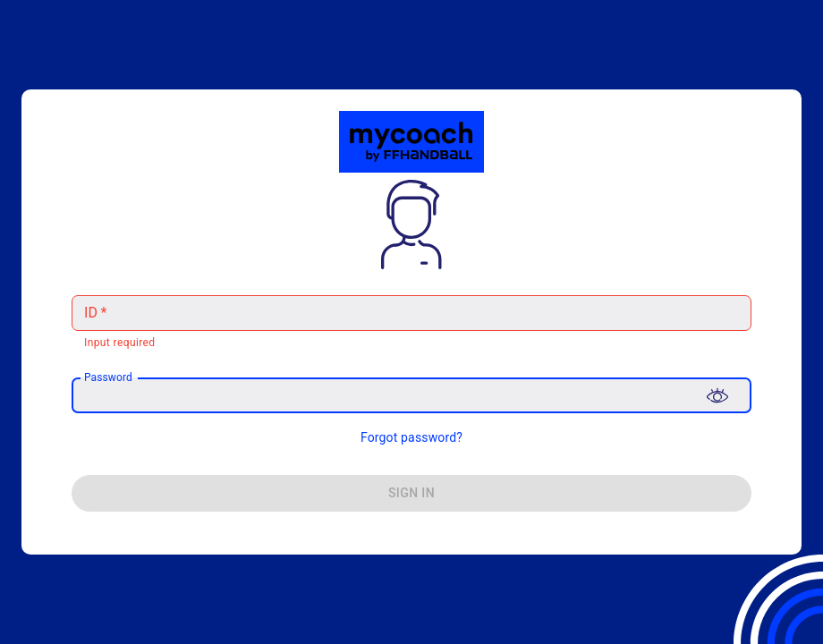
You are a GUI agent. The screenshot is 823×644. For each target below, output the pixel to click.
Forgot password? (411, 437)
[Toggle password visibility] (717, 395)
